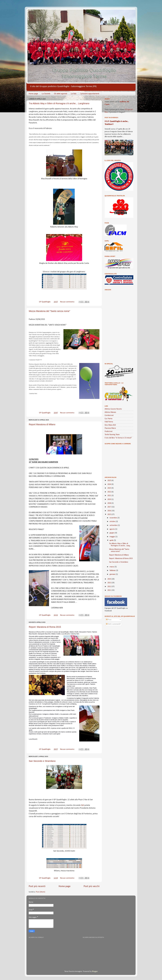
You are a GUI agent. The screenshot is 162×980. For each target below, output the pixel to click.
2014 (109, 579)
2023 (109, 488)
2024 (109, 484)
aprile (112, 540)
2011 (109, 590)
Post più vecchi (92, 886)
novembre (114, 518)
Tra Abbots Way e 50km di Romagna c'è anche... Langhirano (59, 103)
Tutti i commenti (113, 624)
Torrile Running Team (112, 435)
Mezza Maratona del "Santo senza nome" (49, 311)
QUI (83, 805)
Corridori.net (109, 415)
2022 (109, 492)
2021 (109, 496)
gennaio (113, 574)
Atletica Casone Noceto (113, 409)
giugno (112, 533)
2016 (109, 511)
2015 (109, 514)
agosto (112, 529)
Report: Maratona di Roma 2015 (45, 627)
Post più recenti (37, 886)
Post (109, 620)
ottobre (113, 522)
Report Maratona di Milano (42, 424)
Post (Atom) (40, 892)
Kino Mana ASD (110, 425)
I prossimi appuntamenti (90, 94)
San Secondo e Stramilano (42, 761)
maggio (112, 537)
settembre (114, 525)
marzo (112, 567)
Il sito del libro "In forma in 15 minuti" (118, 438)
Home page (33, 94)
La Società (46, 94)
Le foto (74, 94)
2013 (109, 583)
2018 (109, 503)
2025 (109, 481)
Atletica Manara (110, 412)
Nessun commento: (68, 302)
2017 (109, 507)
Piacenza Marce (110, 428)
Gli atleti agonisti (60, 94)
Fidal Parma (109, 422)
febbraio (113, 571)
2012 (109, 587)
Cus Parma (108, 419)
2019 (109, 499)
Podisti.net (109, 431)
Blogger (95, 971)
